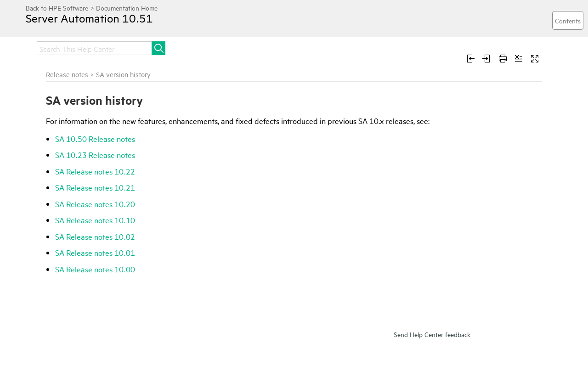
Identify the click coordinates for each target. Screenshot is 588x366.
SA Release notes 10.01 (95, 252)
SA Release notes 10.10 (95, 220)
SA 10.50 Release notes (95, 138)
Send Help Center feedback (432, 334)
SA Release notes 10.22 (95, 171)
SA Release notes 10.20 (95, 204)
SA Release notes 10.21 (95, 187)
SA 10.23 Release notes (95, 155)
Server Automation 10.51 (89, 18)
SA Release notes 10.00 (95, 269)
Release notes (67, 74)
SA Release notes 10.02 (95, 236)
